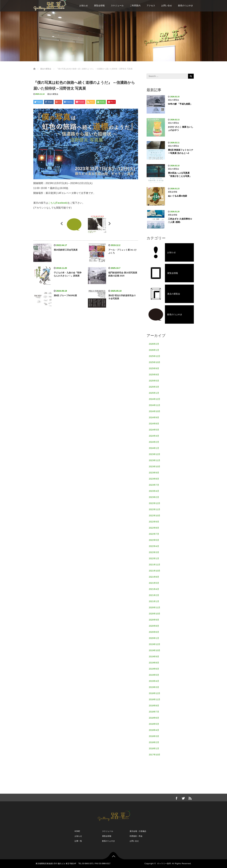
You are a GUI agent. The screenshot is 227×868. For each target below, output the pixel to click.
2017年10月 (155, 755)
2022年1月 (154, 558)
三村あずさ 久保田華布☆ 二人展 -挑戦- (180, 220)
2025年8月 (154, 375)
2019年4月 (154, 681)
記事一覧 (78, 841)
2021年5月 (154, 583)
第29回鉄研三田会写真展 (66, 250)
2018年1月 (154, 748)
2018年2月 (154, 742)
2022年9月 (154, 522)
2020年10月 (155, 614)
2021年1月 (154, 601)
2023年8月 (154, 479)
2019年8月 (154, 663)
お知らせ (84, 6)
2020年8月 (154, 626)
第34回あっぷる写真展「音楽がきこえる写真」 (180, 174)
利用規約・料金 (136, 836)
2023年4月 (154, 491)
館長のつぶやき (186, 6)
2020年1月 (154, 638)
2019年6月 (154, 669)
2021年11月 (155, 565)
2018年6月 (154, 718)
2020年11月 (155, 607)
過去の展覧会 (53, 94)
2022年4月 (154, 546)
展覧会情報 (99, 6)
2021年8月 (154, 577)
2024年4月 (154, 436)
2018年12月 (155, 693)
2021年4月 (154, 589)
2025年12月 (155, 356)
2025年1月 (154, 393)
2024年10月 (155, 411)
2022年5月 (154, 540)
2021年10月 (155, 571)
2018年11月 (155, 699)
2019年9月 (154, 657)
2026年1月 (154, 350)
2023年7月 (154, 485)
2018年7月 (154, 712)
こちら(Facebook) (58, 203)
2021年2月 (154, 595)
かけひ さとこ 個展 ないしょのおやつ (181, 128)
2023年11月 (155, 460)
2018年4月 (154, 730)
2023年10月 (155, 466)
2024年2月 (154, 442)
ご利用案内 (135, 6)
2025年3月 (154, 387)
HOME (77, 831)
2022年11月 (155, 509)
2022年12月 (155, 503)
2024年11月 (155, 405)
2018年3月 (154, 736)
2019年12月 (155, 644)
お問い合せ (167, 6)
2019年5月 (154, 675)
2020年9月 (154, 620)
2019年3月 (154, 687)
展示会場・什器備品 (138, 831)
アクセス (151, 6)
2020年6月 (154, 632)
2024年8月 (154, 424)
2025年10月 (155, 362)
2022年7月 (154, 534)
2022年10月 (155, 516)
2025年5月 (154, 381)
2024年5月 (154, 430)
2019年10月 (155, 650)
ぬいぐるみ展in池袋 (177, 196)
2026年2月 (154, 344)
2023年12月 (155, 454)
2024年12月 (155, 399)
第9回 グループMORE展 (65, 295)
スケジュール (117, 6)
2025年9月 (154, 368)
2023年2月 (154, 497)
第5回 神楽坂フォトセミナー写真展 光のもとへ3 (181, 151)
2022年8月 (154, 528)
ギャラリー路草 (164, 864)
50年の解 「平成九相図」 (180, 104)
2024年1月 (154, 448)
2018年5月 (154, 724)
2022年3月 (154, 552)
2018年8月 (154, 706)
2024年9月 (154, 417)
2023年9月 (154, 473)
